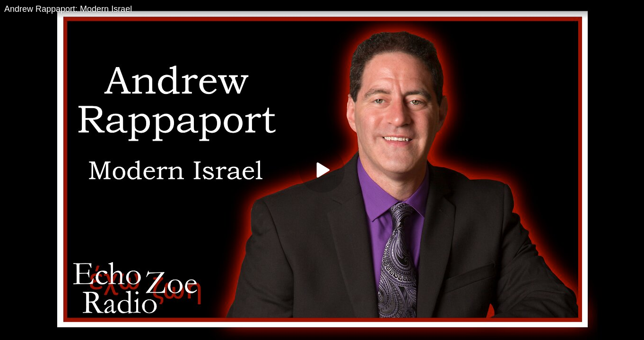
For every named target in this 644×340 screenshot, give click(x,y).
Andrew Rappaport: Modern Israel (68, 9)
